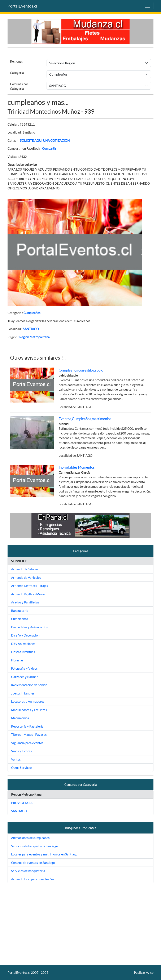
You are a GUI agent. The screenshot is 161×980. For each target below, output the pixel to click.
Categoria (17, 73)
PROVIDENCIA (22, 803)
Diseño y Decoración (25, 635)
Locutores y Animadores (28, 701)
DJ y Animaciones (23, 644)
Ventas (16, 759)
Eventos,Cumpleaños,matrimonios (85, 419)
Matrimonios (20, 718)
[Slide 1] (80, 300)
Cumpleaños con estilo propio (81, 370)
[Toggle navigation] (148, 6)
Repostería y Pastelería (27, 726)
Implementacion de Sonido (29, 685)
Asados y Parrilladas (25, 602)
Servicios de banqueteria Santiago (34, 846)
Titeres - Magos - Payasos (29, 734)
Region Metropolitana (34, 337)
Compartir (49, 148)
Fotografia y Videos (24, 668)
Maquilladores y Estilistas (29, 710)
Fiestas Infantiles (23, 652)
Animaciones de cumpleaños (30, 838)
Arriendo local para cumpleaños (33, 879)
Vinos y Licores (21, 751)
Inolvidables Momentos (77, 467)
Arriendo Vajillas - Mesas (28, 594)
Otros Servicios (22, 768)
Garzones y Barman (25, 677)
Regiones (16, 61)
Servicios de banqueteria (28, 871)
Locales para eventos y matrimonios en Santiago (44, 854)
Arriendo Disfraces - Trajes (30, 586)
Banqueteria (20, 611)
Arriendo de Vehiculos (26, 577)
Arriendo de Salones (25, 569)
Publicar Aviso (144, 972)
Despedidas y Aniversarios (29, 627)
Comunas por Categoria (19, 86)
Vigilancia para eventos (27, 743)
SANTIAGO (31, 329)
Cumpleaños (32, 313)
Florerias (17, 660)
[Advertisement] (80, 920)
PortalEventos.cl (22, 6)
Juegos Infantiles (23, 693)
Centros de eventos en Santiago (33, 863)
